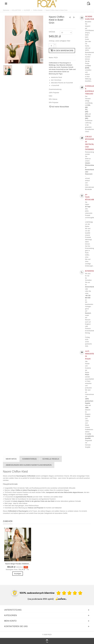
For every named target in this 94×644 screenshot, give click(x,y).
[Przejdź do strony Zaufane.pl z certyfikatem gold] (15, 593)
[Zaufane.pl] (61, 599)
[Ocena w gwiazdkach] (69, 593)
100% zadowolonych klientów (37, 593)
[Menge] (51, 46)
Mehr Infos (11, 459)
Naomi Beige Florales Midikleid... (18, 564)
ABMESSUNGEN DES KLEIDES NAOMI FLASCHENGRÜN (29, 465)
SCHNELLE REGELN (51, 459)
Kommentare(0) (29, 459)
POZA (56, 58)
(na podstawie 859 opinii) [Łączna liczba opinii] (41, 599)
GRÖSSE (52, 32)
